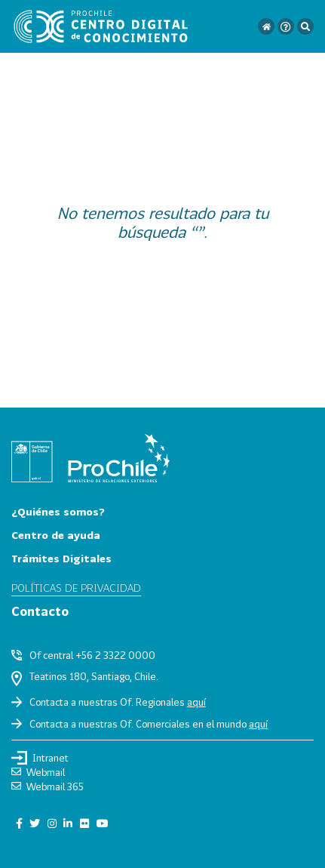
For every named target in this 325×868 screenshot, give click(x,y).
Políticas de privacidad (76, 588)
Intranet (40, 758)
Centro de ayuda (56, 535)
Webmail (38, 772)
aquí (196, 702)
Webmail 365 (48, 786)
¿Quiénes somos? (58, 511)
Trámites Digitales (61, 558)
